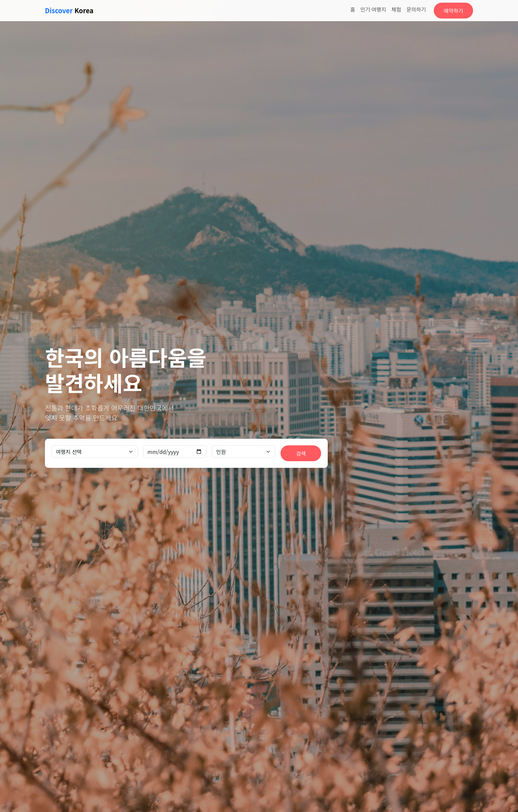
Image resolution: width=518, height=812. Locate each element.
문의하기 (416, 9)
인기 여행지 (373, 9)
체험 (396, 9)
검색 (301, 453)
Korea (69, 10)
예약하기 (453, 11)
